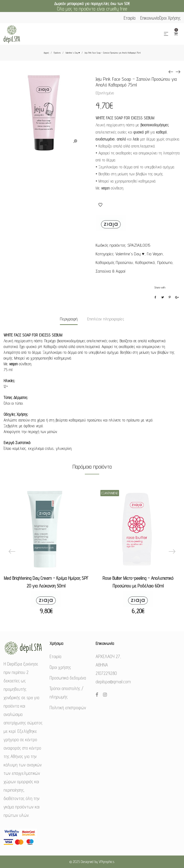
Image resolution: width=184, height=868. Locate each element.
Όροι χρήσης (60, 667)
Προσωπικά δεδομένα (68, 678)
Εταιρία (55, 656)
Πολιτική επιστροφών (68, 708)
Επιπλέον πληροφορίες (106, 319)
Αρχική (46, 53)
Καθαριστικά (145, 262)
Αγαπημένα (100, 205)
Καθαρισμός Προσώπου (114, 262)
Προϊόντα (57, 53)
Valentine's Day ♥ (73, 53)
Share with (160, 287)
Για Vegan (155, 254)
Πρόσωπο (165, 262)
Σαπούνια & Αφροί (110, 271)
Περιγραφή (69, 319)
